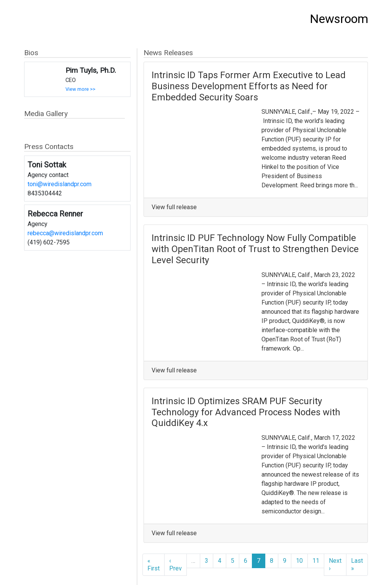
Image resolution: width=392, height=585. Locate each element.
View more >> (80, 89)
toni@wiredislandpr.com (60, 184)
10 (299, 561)
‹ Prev (176, 565)
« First (154, 565)
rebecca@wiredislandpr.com (65, 233)
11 (316, 561)
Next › (335, 565)
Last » (357, 565)
